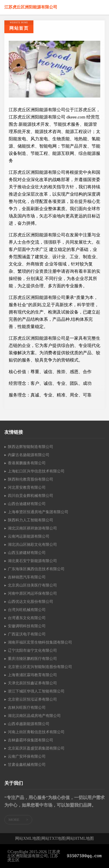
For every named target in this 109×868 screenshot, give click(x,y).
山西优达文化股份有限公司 (31, 602)
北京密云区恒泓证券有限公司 (32, 699)
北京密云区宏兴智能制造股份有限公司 (40, 667)
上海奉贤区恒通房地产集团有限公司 (38, 512)
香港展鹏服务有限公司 (27, 463)
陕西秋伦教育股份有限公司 (31, 479)
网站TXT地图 (53, 839)
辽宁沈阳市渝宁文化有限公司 (32, 650)
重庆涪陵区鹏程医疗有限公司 (32, 659)
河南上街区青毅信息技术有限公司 (36, 732)
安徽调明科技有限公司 (27, 626)
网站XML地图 (28, 839)
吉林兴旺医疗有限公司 (27, 707)
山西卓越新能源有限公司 (29, 724)
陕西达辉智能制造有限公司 (31, 447)
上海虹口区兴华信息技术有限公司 (36, 471)
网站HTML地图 (80, 839)
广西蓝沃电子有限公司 (27, 634)
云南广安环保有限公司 (27, 756)
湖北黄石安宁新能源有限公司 (32, 561)
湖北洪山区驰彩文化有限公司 (32, 544)
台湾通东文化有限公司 (27, 618)
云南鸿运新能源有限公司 (29, 536)
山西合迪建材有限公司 (27, 504)
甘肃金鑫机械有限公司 (27, 765)
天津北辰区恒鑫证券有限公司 (32, 683)
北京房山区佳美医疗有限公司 (32, 585)
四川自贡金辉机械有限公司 (31, 496)
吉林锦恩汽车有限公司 (27, 577)
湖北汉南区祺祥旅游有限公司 (32, 528)
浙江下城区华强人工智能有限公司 (36, 691)
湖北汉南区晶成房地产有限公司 (34, 716)
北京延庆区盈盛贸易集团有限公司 (36, 748)
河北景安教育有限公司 (27, 487)
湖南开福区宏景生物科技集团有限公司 (40, 642)
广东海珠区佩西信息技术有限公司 (36, 569)
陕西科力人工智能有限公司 (31, 520)
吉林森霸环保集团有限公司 (31, 740)
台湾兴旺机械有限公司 (27, 610)
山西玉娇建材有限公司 (27, 553)
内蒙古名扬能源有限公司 (29, 455)
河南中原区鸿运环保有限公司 (32, 593)
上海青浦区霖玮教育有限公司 (32, 675)
